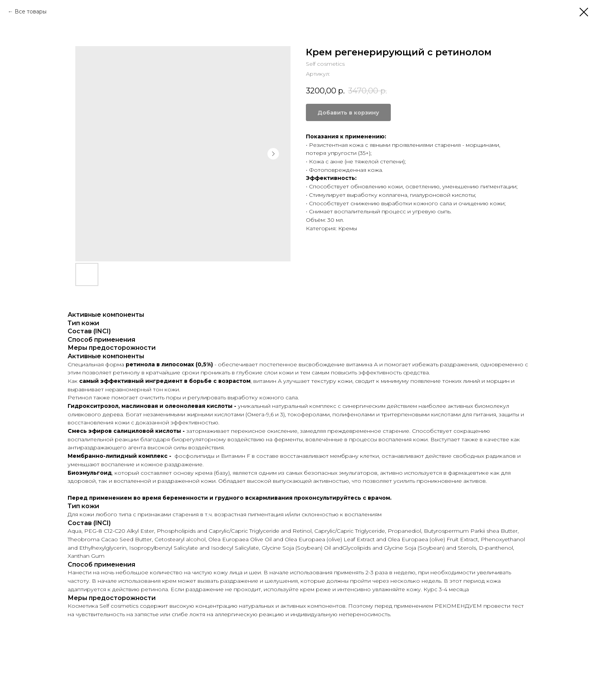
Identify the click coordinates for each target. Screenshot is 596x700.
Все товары (31, 12)
